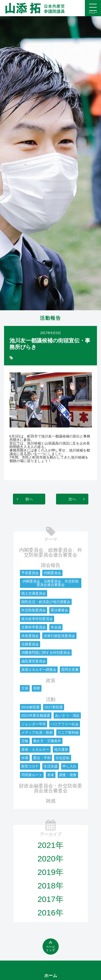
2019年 (50, 872)
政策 (51, 681)
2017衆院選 (54, 707)
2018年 (50, 886)
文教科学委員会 (34, 627)
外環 (25, 758)
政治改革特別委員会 (37, 619)
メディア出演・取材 (37, 733)
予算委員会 (30, 573)
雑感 (51, 801)
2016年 (50, 913)
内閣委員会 (52, 573)
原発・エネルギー (35, 750)
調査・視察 (68, 775)
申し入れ (69, 766)
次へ (72, 499)
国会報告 (51, 565)
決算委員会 (30, 636)
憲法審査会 (59, 610)
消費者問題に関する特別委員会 (46, 653)
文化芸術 (62, 758)
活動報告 (50, 318)
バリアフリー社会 (65, 724)
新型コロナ (30, 766)
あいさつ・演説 (67, 715)
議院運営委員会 (34, 661)
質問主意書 (70, 670)
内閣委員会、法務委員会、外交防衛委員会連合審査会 (51, 583)
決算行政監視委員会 (59, 636)
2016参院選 (30, 707)
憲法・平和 (42, 758)
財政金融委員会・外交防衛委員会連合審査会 (51, 788)
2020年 (50, 859)
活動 (51, 699)
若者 (51, 775)
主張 (25, 688)
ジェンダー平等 (34, 724)
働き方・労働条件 (47, 741)
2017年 (50, 899)
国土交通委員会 (34, 593)
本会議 (56, 627)
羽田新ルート (32, 775)
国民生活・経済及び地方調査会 (46, 602)
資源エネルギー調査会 (39, 670)
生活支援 (51, 766)
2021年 (50, 845)
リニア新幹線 (68, 733)
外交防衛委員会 (34, 610)
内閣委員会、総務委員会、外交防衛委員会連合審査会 (51, 553)
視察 (37, 688)
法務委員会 (30, 644)
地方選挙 (61, 750)
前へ (29, 499)
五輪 (25, 741)
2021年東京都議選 (36, 715)
